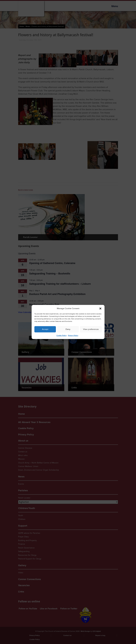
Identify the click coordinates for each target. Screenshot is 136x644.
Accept (45, 329)
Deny (68, 329)
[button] (100, 309)
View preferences (91, 329)
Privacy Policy (73, 336)
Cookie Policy (61, 336)
